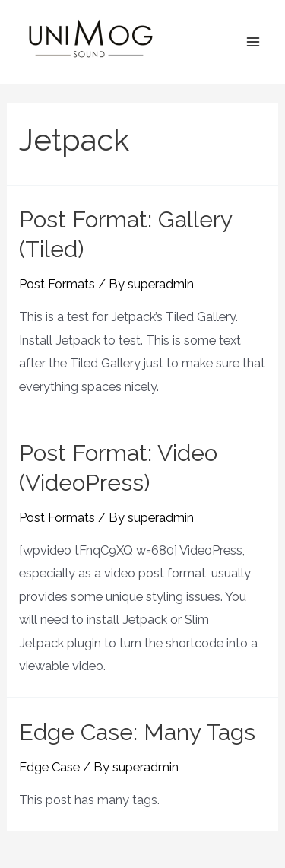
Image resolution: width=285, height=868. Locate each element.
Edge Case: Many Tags (137, 732)
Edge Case (49, 767)
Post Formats (57, 284)
